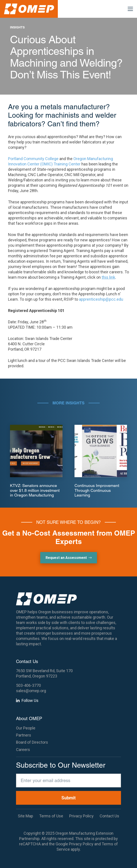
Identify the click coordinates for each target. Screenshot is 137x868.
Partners (24, 735)
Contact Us (109, 816)
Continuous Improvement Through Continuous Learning (97, 490)
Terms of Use (51, 816)
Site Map (25, 816)
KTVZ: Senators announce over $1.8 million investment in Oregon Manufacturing (35, 490)
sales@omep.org (31, 691)
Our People (26, 728)
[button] (130, 9)
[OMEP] (29, 9)
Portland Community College (33, 159)
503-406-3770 (28, 685)
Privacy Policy (81, 844)
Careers (23, 750)
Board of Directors (32, 742)
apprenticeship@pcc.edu (101, 299)
